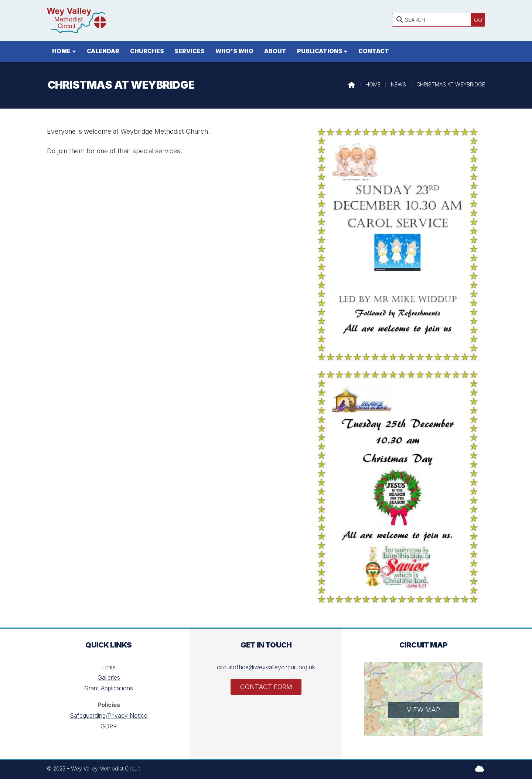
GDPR (109, 726)
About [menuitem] (275, 51)
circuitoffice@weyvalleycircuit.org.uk (266, 667)
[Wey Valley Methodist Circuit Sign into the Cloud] (480, 768)
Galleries (109, 677)
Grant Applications (109, 688)
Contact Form (266, 687)
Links (109, 667)
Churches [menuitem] (147, 51)
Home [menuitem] (61, 51)
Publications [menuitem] (320, 51)
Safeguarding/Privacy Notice (109, 715)
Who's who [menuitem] (234, 51)
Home (373, 84)
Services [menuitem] (190, 51)
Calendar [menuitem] (103, 51)
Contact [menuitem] (374, 51)
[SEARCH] (434, 20)
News (398, 84)
